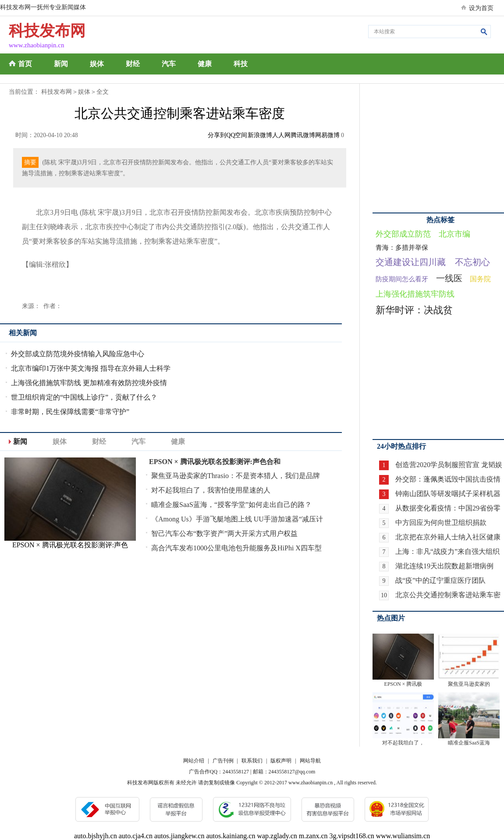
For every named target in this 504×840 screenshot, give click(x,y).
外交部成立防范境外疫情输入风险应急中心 (78, 354)
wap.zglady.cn (277, 836)
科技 (241, 64)
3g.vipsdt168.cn (352, 836)
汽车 (169, 64)
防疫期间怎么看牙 (402, 279)
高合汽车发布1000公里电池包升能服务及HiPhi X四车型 (236, 548)
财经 (133, 64)
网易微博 (327, 135)
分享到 (217, 135)
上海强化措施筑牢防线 (415, 294)
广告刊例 (223, 761)
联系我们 (252, 761)
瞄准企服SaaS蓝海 (469, 743)
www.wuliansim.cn (403, 836)
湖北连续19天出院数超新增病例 (444, 566)
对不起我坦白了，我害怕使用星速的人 (211, 490)
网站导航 (310, 761)
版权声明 (281, 761)
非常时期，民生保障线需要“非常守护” (70, 412)
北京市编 (454, 234)
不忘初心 (472, 262)
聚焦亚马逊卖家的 (469, 684)
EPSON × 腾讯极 (403, 684)
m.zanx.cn (313, 836)
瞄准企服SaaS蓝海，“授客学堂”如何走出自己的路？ (231, 505)
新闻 (61, 64)
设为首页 (481, 8)
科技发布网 (57, 92)
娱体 (97, 64)
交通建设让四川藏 (411, 262)
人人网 (281, 135)
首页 (25, 64)
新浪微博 (260, 135)
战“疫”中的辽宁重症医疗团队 (440, 580)
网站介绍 (194, 761)
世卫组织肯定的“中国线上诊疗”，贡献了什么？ (84, 397)
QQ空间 (237, 135)
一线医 (449, 278)
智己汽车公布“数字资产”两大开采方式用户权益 (224, 533)
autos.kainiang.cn (231, 836)
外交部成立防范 (403, 234)
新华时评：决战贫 (414, 310)
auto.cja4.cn (136, 836)
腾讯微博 (303, 135)
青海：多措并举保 (402, 248)
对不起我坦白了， (403, 743)
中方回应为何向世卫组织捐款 (441, 523)
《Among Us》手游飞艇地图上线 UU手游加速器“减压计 (237, 519)
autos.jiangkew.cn (179, 836)
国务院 (480, 279)
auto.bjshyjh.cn (96, 836)
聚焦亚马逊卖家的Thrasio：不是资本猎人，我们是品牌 (236, 476)
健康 (205, 64)
